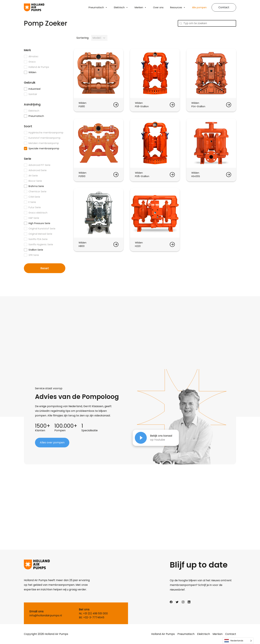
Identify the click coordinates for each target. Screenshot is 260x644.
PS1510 (82, 176)
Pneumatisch (98, 7)
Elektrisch (121, 7)
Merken (141, 7)
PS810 (82, 106)
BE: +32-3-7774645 (92, 617)
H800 (82, 246)
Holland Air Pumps (163, 634)
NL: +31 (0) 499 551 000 (93, 613)
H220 (138, 246)
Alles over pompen (52, 442)
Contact (224, 7)
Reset (45, 268)
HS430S (196, 176)
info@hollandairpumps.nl (46, 615)
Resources (178, 7)
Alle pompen (199, 7)
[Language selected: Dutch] (238, 641)
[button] (45, 56)
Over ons (158, 7)
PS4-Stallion (198, 106)
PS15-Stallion (142, 176)
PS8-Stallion (142, 106)
